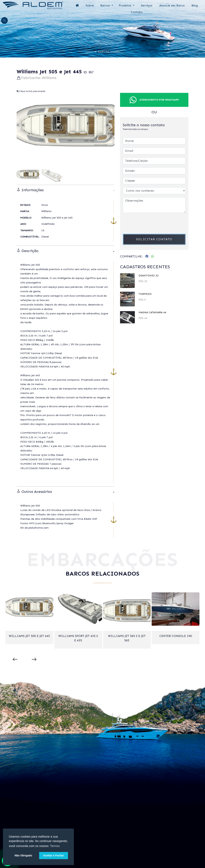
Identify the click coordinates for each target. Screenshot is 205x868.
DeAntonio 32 (148, 276)
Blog (195, 5)
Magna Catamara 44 (152, 312)
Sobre (90, 5)
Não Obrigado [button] (23, 855)
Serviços (147, 5)
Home (89, 49)
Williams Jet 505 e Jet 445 (29, 636)
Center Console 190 (176, 636)
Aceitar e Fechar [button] (54, 855)
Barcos (106, 5)
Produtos (125, 5)
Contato (137, 12)
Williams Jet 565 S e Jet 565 (127, 638)
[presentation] (151, 223)
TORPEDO (145, 294)
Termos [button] (55, 846)
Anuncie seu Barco (172, 5)
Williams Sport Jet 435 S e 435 (78, 638)
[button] (110, 127)
